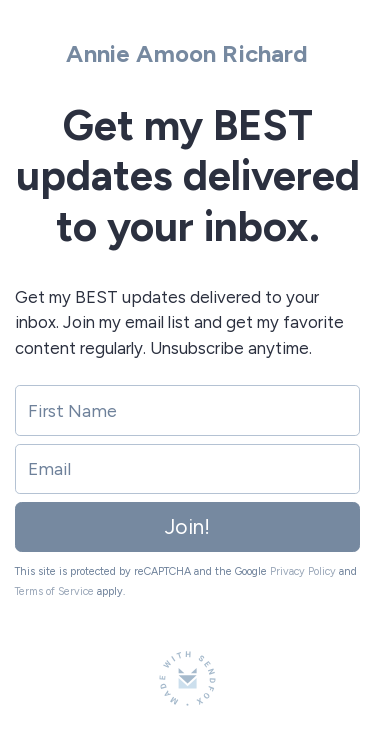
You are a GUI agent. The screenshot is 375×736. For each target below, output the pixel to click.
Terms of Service (54, 591)
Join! (187, 526)
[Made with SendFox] (187, 678)
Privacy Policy (303, 571)
